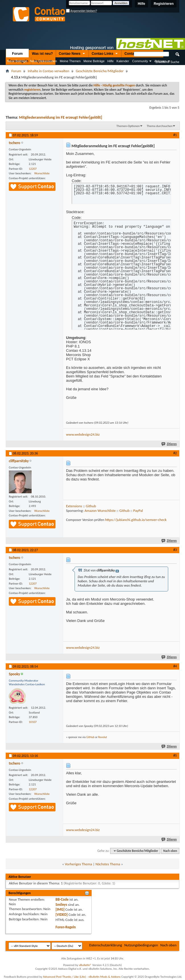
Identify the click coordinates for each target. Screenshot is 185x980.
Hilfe (141, 4)
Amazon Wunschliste (100, 511)
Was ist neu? (42, 54)
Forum (17, 54)
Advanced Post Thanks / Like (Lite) (64, 977)
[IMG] (60, 909)
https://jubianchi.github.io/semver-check (136, 520)
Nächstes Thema (108, 864)
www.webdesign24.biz (83, 434)
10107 (33, 722)
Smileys (61, 905)
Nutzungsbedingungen (141, 945)
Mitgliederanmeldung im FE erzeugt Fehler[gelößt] (61, 117)
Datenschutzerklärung (106, 945)
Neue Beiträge (17, 61)
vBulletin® (85, 965)
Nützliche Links (12, 68)
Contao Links (105, 54)
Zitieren (169, 444)
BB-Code (62, 899)
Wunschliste (42, 173)
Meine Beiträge (94, 61)
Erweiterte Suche (167, 62)
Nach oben (170, 851)
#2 (175, 453)
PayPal (138, 511)
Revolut (103, 737)
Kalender (123, 61)
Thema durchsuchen (160, 126)
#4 (175, 666)
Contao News (72, 54)
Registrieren (164, 4)
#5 (175, 755)
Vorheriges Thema (79, 864)
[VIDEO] (62, 915)
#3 (175, 550)
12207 (33, 169)
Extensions (74, 506)
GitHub (90, 737)
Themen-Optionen (128, 126)
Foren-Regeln (66, 927)
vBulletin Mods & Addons (104, 977)
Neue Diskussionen (43, 61)
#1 (175, 135)
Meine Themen (70, 61)
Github (91, 506)
